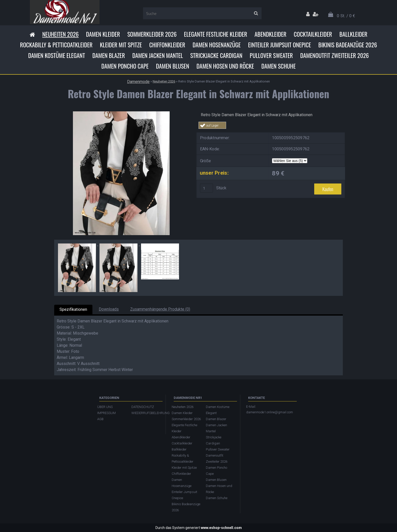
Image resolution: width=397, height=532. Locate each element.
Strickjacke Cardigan (216, 55)
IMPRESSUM (106, 413)
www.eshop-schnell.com (221, 528)
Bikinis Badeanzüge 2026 (348, 45)
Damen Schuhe (279, 66)
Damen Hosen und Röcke (225, 66)
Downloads (109, 309)
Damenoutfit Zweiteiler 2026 (335, 55)
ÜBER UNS (105, 407)
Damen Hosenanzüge (216, 45)
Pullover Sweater (271, 55)
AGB (100, 419)
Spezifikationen (73, 309)
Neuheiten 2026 (61, 34)
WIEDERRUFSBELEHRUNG (146, 413)
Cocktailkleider (313, 34)
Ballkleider (353, 34)
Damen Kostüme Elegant (56, 55)
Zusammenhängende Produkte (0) (160, 309)
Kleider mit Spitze (121, 45)
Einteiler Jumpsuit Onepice (280, 45)
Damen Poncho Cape (125, 66)
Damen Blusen (173, 66)
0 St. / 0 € (346, 16)
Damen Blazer (109, 55)
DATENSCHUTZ (143, 407)
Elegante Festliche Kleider (216, 34)
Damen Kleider (103, 34)
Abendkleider (270, 34)
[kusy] (207, 188)
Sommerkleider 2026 (152, 34)
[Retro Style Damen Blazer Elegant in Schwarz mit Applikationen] (121, 113)
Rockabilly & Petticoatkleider (56, 45)
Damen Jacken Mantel (157, 55)
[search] (256, 13)
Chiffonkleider (167, 45)
